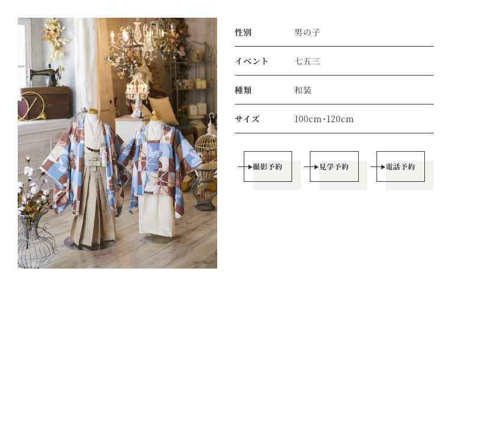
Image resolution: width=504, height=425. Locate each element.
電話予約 (400, 166)
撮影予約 (268, 166)
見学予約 (334, 166)
